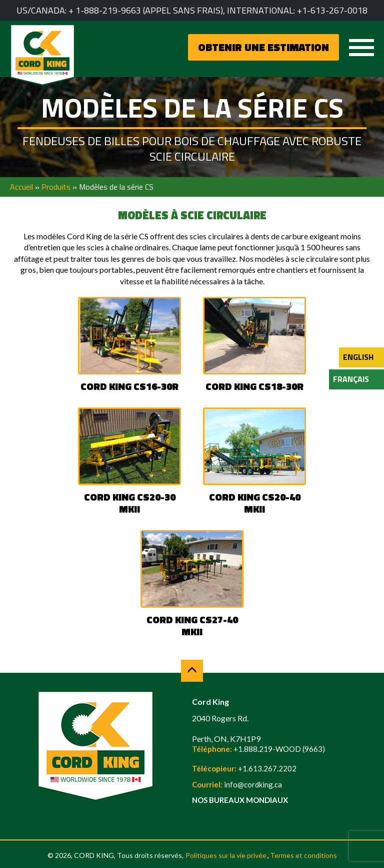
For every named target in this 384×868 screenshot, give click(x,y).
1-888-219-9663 (108, 10)
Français (351, 379)
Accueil (21, 187)
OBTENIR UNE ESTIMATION (263, 47)
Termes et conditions (303, 855)
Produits (56, 187)
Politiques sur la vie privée (226, 855)
